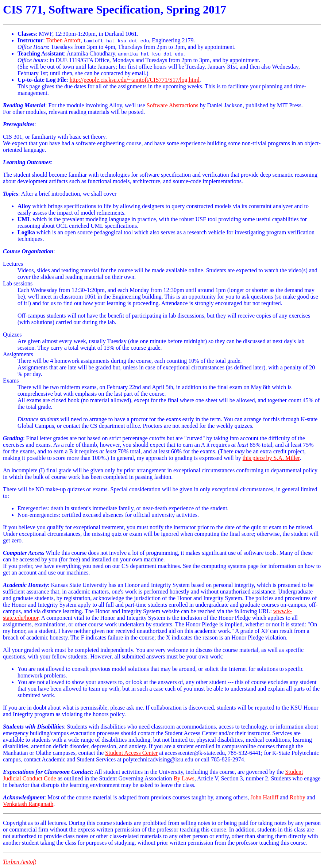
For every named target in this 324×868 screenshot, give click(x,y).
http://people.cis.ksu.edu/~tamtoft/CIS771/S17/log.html (135, 80)
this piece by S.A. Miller (271, 458)
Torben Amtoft (63, 40)
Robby (298, 797)
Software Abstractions (173, 105)
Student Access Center (131, 753)
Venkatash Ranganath (28, 804)
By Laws (184, 778)
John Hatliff (264, 797)
